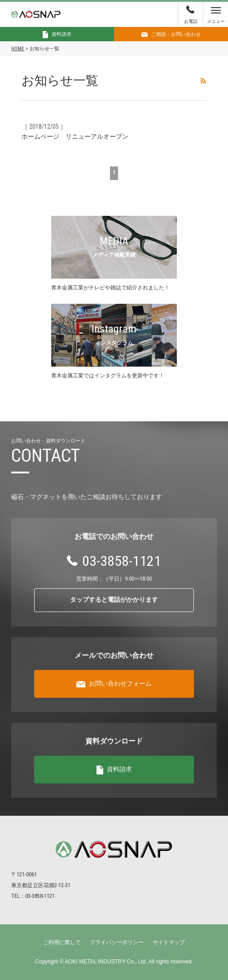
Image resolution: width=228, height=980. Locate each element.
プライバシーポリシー (117, 942)
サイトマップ (169, 942)
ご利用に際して (62, 942)
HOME (18, 49)
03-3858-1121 (122, 561)
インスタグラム (114, 343)
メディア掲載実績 (114, 255)
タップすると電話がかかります (114, 599)
